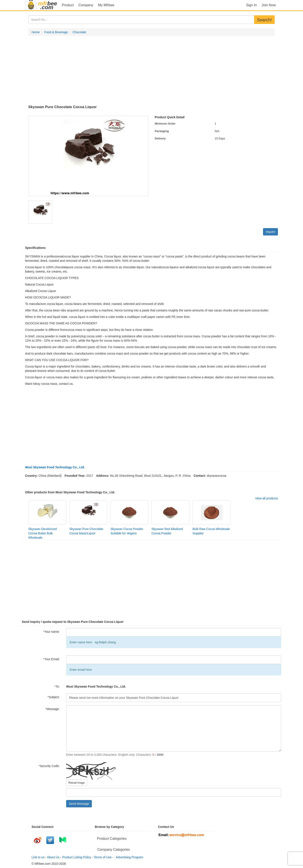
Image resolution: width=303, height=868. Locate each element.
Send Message (79, 804)
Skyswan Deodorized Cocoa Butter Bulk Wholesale (43, 533)
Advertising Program (129, 857)
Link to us (38, 857)
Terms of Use (103, 857)
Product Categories (112, 839)
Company (86, 5)
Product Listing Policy (77, 857)
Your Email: (51, 659)
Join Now (269, 5)
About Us (53, 857)
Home (36, 32)
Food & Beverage (56, 32)
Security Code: (49, 766)
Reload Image (77, 783)
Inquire (270, 232)
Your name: (51, 632)
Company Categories (114, 850)
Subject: (54, 697)
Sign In (251, 5)
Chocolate (79, 32)
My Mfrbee (106, 5)
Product (68, 5)
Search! (264, 20)
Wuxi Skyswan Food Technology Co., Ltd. (55, 467)
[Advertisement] (151, 71)
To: (57, 687)
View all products (266, 498)
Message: (53, 709)
